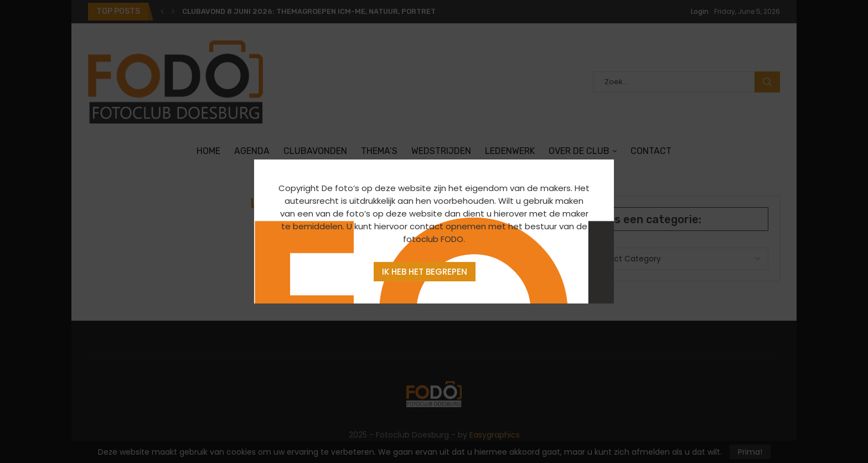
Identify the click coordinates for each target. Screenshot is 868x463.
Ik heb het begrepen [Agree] (425, 272)
